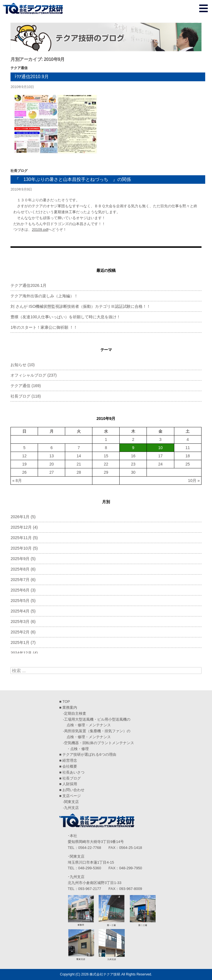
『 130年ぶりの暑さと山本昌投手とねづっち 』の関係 (73, 179)
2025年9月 (20, 559)
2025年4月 (20, 611)
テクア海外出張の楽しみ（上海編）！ (44, 296)
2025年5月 (20, 601)
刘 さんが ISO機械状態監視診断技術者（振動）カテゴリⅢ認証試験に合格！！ (80, 306)
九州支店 (71, 808)
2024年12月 (21, 653)
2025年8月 (20, 569)
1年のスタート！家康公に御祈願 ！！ (44, 327)
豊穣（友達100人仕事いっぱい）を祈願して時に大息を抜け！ (65, 317)
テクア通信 (19, 68)
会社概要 (70, 766)
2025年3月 (20, 622)
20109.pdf (40, 229)
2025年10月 (21, 548)
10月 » (194, 481)
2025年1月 (20, 642)
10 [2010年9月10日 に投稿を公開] (160, 448)
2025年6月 (20, 590)
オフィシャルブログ (28, 375)
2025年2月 (20, 632)
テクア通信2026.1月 (28, 285)
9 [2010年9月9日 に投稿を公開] (133, 448)
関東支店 (71, 802)
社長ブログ (19, 171)
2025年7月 (20, 580)
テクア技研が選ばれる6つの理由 (89, 754)
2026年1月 (20, 517)
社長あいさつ (73, 772)
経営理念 (70, 760)
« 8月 (17, 481)
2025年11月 (21, 538)
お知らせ (18, 365)
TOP (66, 702)
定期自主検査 (75, 713)
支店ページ (72, 796)
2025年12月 (21, 527)
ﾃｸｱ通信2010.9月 (32, 77)
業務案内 (70, 707)
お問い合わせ (73, 790)
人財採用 (70, 784)
